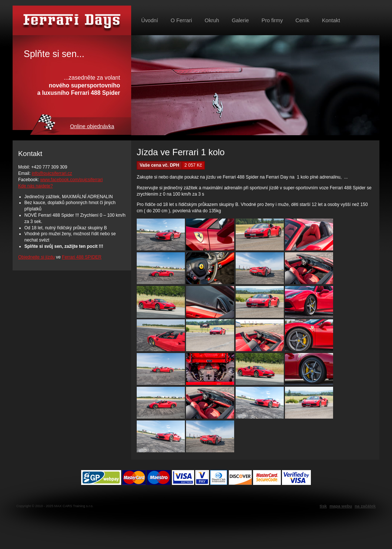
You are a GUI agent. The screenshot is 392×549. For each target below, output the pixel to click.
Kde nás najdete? (35, 186)
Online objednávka (92, 126)
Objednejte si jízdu (36, 257)
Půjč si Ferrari (72, 20)
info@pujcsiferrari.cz (52, 173)
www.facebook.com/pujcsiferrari (71, 180)
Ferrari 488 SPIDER (82, 257)
